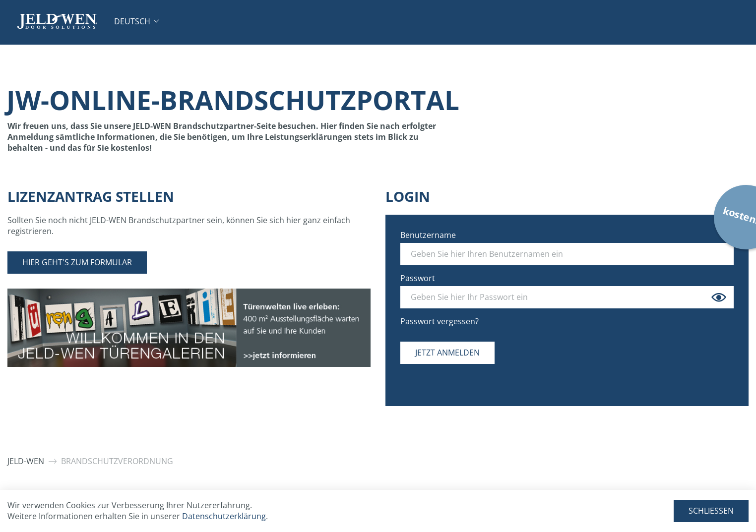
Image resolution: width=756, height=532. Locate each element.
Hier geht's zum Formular (77, 262)
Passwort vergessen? (440, 321)
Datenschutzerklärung (224, 516)
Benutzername (428, 235)
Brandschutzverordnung (117, 461)
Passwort (418, 278)
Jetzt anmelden (447, 353)
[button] (136, 21)
